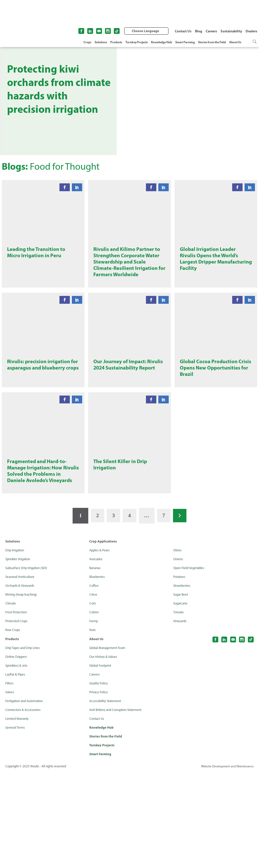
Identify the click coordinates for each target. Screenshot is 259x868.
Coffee (94, 681)
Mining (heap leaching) (22, 690)
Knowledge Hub (161, 42)
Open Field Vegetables (190, 663)
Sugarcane (181, 699)
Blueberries (98, 672)
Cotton (95, 708)
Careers (211, 31)
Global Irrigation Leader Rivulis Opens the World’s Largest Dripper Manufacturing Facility (211, 286)
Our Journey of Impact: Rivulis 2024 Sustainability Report (126, 425)
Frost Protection (17, 708)
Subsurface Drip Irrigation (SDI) (28, 663)
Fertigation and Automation (27, 796)
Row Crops (13, 725)
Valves (10, 787)
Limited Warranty (18, 814)
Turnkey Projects (137, 42)
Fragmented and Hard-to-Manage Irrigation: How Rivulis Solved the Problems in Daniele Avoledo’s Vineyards (42, 561)
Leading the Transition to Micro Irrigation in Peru (38, 279)
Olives (178, 646)
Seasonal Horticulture (21, 672)
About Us (235, 42)
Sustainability (231, 31)
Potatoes (180, 672)
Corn (93, 699)
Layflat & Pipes (16, 770)
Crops (87, 42)
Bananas (96, 663)
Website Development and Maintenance (226, 863)
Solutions (101, 42)
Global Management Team (109, 743)
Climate (11, 699)
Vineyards (181, 716)
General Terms (16, 823)
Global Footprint (102, 761)
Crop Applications (103, 637)
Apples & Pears (100, 646)
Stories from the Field (212, 42)
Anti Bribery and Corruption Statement (119, 805)
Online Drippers (17, 752)
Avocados (97, 654)
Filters (10, 779)
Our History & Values (105, 752)
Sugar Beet (181, 690)
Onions (179, 654)
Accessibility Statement (107, 796)
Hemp (94, 716)
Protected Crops (17, 716)
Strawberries (183, 681)
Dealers (251, 31)
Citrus (94, 690)
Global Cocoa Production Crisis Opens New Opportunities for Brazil (211, 425)
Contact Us (183, 31)
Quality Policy (99, 779)
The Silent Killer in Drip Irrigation (122, 550)
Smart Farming (185, 42)
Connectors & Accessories (25, 805)
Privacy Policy (99, 787)
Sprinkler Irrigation (19, 654)
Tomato (179, 708)
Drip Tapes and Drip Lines (24, 743)
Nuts (93, 725)
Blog (199, 31)
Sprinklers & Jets (17, 761)
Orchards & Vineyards (21, 681)
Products (116, 42)
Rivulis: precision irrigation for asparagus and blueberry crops (42, 425)
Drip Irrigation (16, 646)
